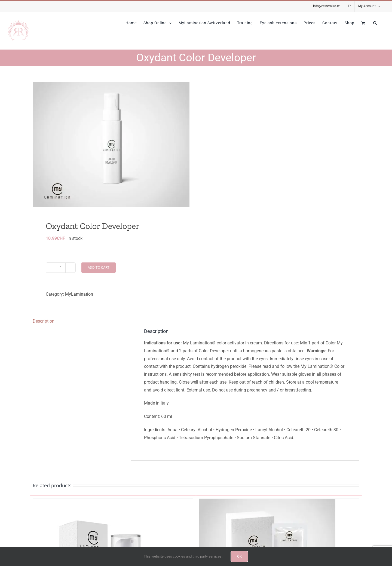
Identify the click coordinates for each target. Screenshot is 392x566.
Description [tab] (44, 321)
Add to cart (99, 267)
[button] (375, 23)
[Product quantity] (61, 268)
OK (239, 556)
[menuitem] (349, 6)
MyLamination (79, 294)
